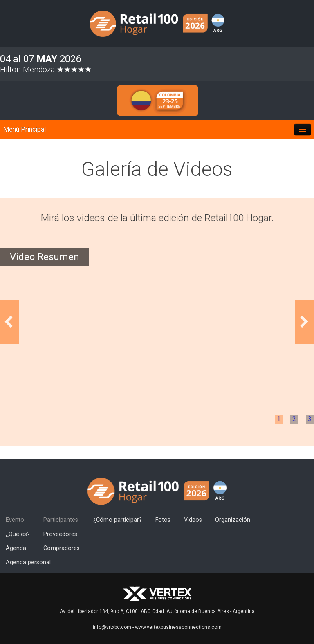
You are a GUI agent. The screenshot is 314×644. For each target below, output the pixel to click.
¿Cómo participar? (118, 520)
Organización (233, 520)
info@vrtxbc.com (112, 627)
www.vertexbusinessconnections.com (178, 627)
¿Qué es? (18, 534)
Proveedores (60, 534)
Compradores (62, 548)
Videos (193, 520)
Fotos (163, 520)
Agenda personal (28, 562)
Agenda (16, 548)
